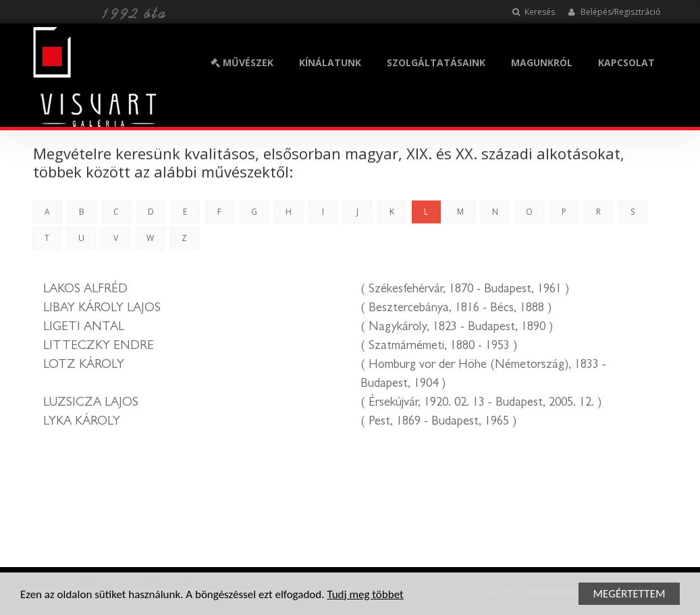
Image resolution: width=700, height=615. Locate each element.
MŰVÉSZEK (242, 62)
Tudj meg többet (365, 595)
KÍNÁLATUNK (330, 62)
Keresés (534, 12)
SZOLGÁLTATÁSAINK (436, 62)
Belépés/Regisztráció (615, 12)
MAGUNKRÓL (542, 62)
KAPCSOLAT (626, 62)
